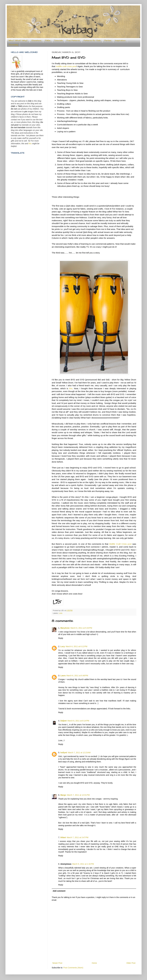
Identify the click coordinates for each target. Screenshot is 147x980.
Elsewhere (36, 40)
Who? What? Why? (18, 40)
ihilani (63, 837)
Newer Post (57, 963)
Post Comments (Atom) (73, 968)
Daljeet (64, 721)
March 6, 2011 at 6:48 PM (77, 676)
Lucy (63, 646)
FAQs (48, 40)
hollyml (64, 753)
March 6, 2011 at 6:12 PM (76, 646)
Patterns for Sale (92, 40)
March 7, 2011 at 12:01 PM (78, 795)
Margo (63, 795)
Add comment (59, 891)
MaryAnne (65, 628)
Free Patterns (73, 40)
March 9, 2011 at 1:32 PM (83, 864)
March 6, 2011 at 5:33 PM (81, 628)
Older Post (131, 963)
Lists (61, 613)
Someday (13, 45)
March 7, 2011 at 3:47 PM (78, 837)
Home (94, 963)
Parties (108, 40)
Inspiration (120, 40)
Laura (63, 676)
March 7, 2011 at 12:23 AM (79, 753)
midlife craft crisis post (66, 66)
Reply (61, 638)
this (71, 388)
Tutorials (58, 40)
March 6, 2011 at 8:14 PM (78, 721)
